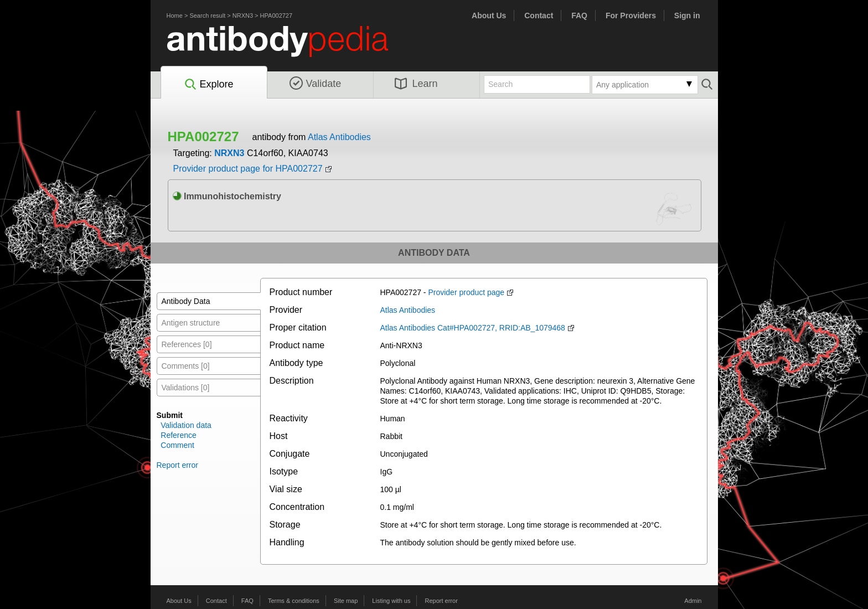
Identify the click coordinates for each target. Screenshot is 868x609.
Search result (207, 16)
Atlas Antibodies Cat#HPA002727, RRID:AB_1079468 (473, 328)
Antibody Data (186, 301)
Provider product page (466, 292)
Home (175, 16)
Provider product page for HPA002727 (248, 169)
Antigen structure (191, 323)
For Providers (631, 16)
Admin (693, 601)
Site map (346, 601)
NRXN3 (243, 16)
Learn (416, 84)
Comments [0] (186, 366)
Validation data (186, 425)
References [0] (187, 344)
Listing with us (391, 601)
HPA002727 (277, 16)
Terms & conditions (294, 601)
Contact (539, 16)
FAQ (579, 16)
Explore (208, 85)
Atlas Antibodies (339, 137)
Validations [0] (186, 388)
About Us (489, 16)
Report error (177, 465)
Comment (177, 445)
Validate (316, 84)
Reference (179, 435)
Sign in (687, 16)
